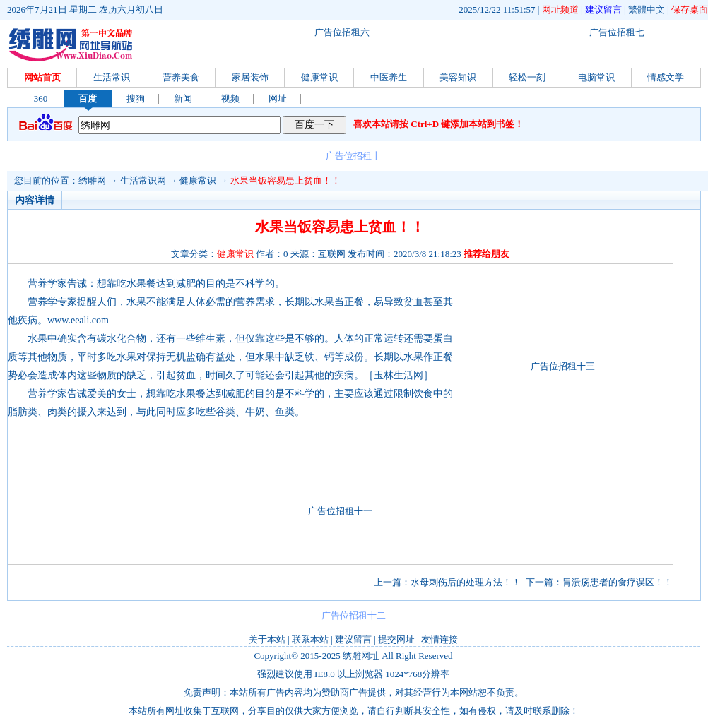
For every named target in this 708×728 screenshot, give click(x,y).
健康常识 (319, 77)
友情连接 (439, 639)
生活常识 (112, 77)
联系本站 (310, 639)
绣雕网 (92, 180)
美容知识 (458, 77)
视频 (230, 99)
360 (41, 99)
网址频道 (560, 10)
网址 (278, 99)
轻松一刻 (527, 77)
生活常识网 (143, 180)
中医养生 (389, 77)
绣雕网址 (361, 656)
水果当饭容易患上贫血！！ (285, 180)
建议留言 (603, 10)
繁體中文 (647, 10)
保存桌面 (690, 10)
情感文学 (666, 77)
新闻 (183, 99)
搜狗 (136, 99)
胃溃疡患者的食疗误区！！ (618, 582)
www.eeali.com (78, 320)
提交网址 (396, 639)
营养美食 (181, 77)
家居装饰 (250, 77)
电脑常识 (596, 77)
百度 (88, 99)
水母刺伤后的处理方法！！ (466, 582)
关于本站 (267, 639)
